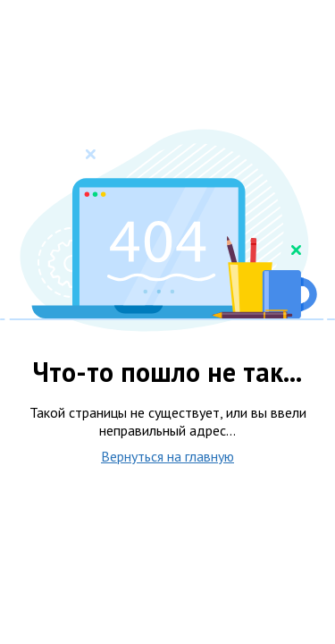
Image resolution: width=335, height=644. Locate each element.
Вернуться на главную (167, 456)
